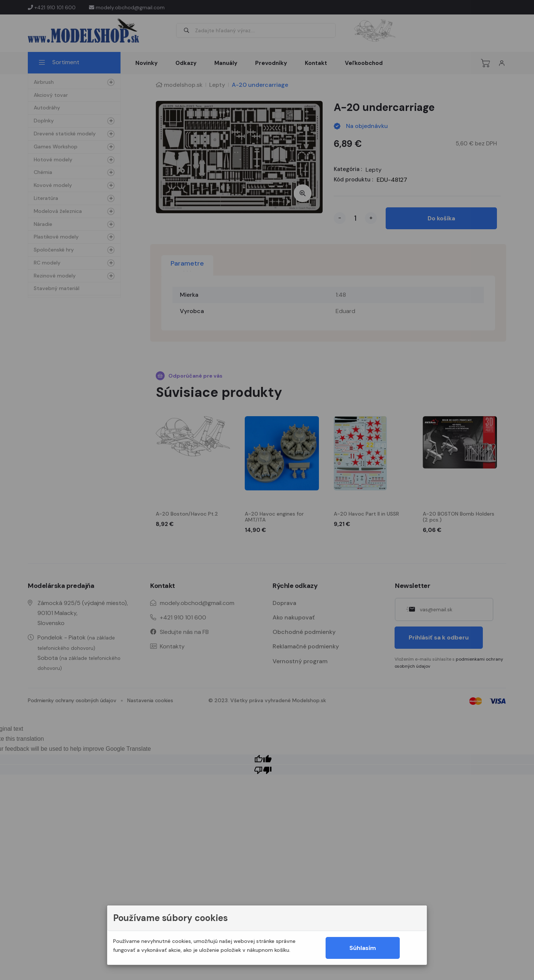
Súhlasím (363, 948)
